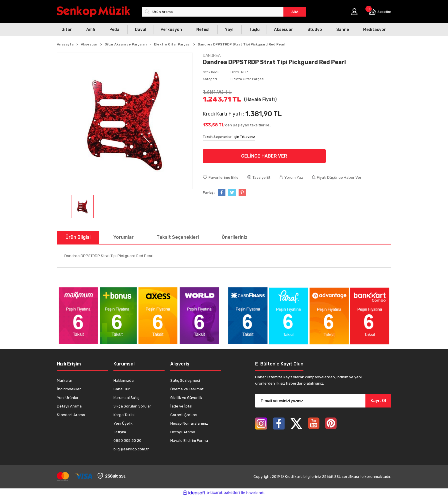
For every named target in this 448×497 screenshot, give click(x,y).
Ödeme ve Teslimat (187, 389)
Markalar (65, 380)
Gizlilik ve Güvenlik (186, 398)
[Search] (224, 12)
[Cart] (380, 12)
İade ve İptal (181, 406)
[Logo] (94, 12)
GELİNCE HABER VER (264, 156)
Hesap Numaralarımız (189, 423)
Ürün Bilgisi (78, 237)
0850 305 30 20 (127, 441)
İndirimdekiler (69, 389)
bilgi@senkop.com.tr (131, 449)
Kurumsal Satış (126, 398)
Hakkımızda (124, 380)
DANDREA (212, 56)
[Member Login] (354, 12)
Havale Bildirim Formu (189, 441)
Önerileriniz (235, 237)
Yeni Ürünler (68, 398)
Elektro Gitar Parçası (247, 79)
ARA (295, 12)
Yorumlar (124, 237)
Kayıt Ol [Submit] (378, 401)
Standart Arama (71, 415)
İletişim (120, 432)
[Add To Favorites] (221, 178)
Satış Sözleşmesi (185, 380)
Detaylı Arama (69, 406)
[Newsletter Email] (323, 401)
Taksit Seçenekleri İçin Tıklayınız (229, 137)
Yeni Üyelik (123, 423)
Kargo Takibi (124, 415)
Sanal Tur (122, 389)
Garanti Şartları (184, 415)
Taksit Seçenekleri (178, 237)
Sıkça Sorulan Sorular (132, 406)
